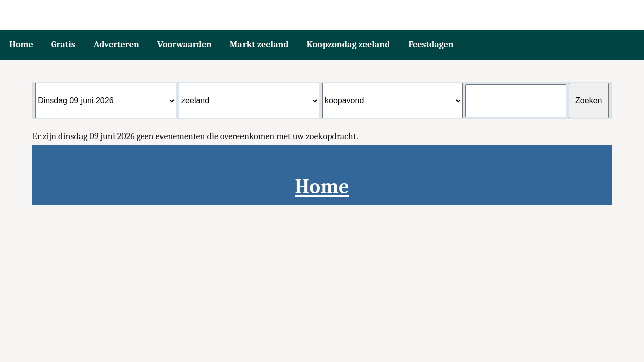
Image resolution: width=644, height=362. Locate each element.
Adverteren (116, 44)
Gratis (63, 44)
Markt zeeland (259, 44)
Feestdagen (431, 44)
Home (21, 44)
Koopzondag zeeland (349, 44)
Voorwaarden (185, 44)
